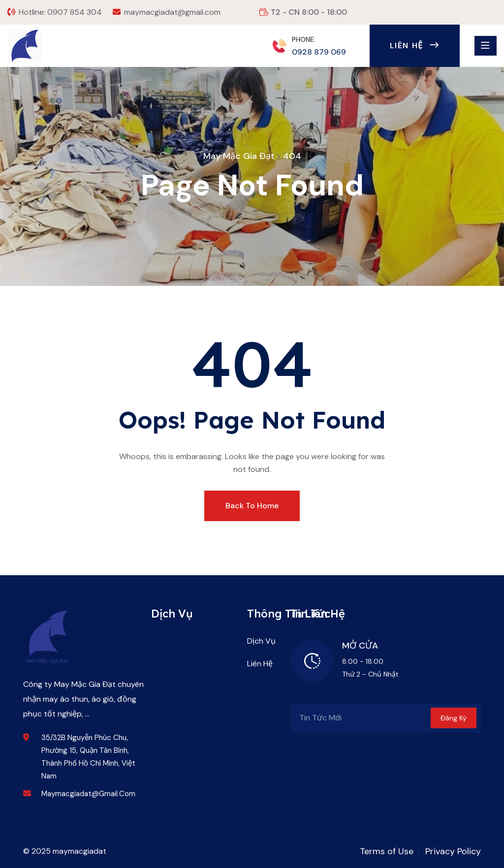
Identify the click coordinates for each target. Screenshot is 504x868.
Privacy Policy (453, 851)
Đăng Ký (454, 718)
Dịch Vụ (261, 641)
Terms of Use (387, 851)
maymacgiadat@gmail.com (172, 12)
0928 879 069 (319, 52)
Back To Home (252, 506)
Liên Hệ (415, 46)
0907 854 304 (75, 12)
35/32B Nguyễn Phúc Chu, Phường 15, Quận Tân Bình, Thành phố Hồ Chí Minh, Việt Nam (88, 757)
